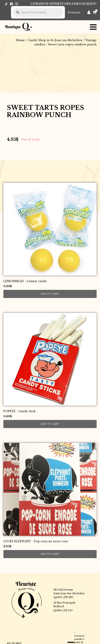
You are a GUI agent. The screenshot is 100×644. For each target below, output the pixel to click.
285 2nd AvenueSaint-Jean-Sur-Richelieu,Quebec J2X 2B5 (69, 593)
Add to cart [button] (50, 294)
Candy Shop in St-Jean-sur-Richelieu (55, 40)
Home (21, 40)
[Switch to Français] (74, 12)
